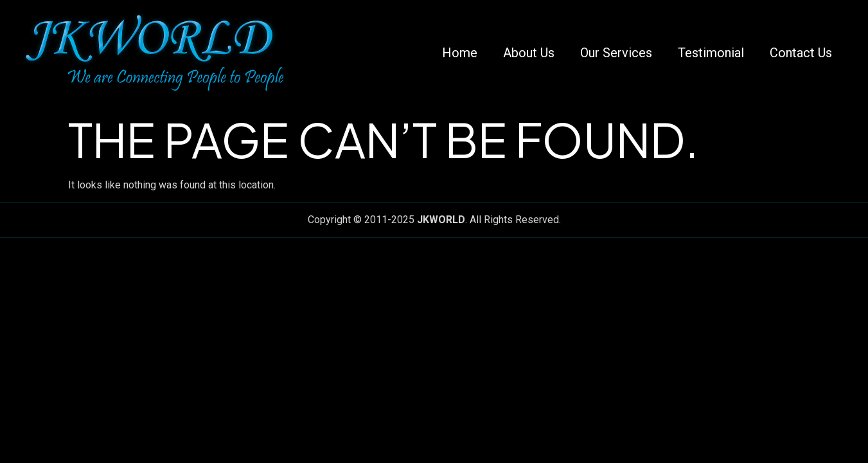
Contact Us (801, 53)
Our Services (616, 53)
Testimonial (711, 53)
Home (460, 53)
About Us (529, 53)
